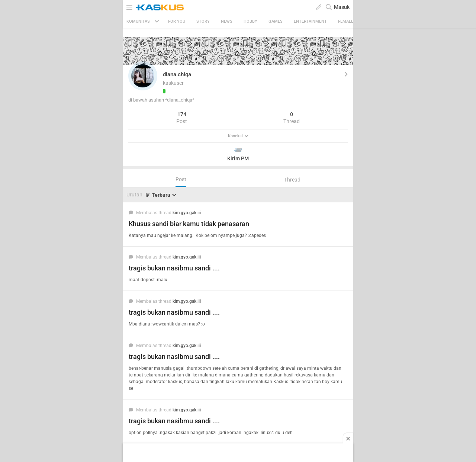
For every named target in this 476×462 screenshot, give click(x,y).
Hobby (250, 21)
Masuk (342, 7)
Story (203, 21)
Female (346, 21)
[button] (143, 76)
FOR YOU (177, 21)
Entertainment (310, 21)
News (227, 21)
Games (276, 21)
